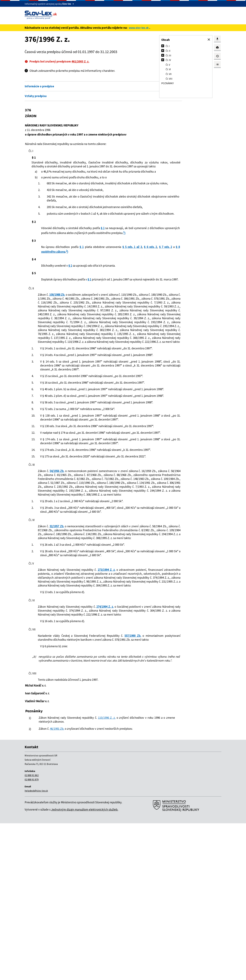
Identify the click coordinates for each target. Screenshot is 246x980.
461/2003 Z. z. (80, 61)
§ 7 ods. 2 (60, 275)
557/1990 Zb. (126, 781)
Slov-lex (67, 4)
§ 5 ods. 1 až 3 (126, 270)
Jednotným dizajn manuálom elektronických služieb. (85, 966)
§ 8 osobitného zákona (82, 275)
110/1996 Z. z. (109, 871)
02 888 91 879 (32, 936)
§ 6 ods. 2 (47, 275)
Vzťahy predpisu (36, 96)
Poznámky (167, 83)
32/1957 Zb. (56, 648)
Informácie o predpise (39, 86)
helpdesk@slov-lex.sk (36, 947)
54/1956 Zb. (57, 577)
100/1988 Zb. (58, 322)
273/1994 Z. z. (108, 703)
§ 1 (104, 248)
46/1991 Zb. (61, 882)
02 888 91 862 (32, 932)
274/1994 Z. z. (111, 748)
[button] (209, 40)
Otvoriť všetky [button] (130, 79)
